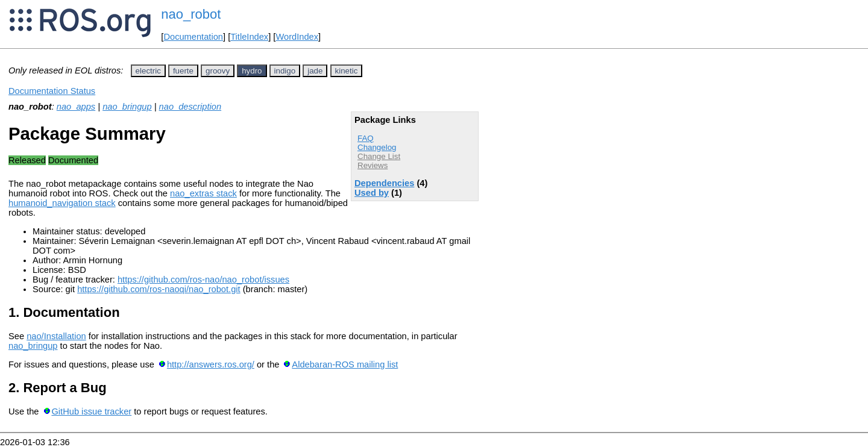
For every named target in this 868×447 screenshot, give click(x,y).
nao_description (190, 107)
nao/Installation (56, 336)
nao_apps (76, 107)
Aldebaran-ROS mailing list (345, 364)
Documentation (193, 37)
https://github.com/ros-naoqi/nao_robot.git (159, 289)
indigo (285, 71)
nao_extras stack (203, 193)
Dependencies (384, 183)
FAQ (366, 138)
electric (148, 71)
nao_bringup (127, 107)
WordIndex (297, 37)
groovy (218, 71)
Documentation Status (52, 91)
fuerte (183, 71)
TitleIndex (249, 37)
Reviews (373, 165)
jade (315, 71)
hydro (252, 71)
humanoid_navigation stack (62, 203)
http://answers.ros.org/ (211, 364)
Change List (379, 156)
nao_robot (191, 14)
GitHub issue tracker (91, 411)
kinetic (347, 71)
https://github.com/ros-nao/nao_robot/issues (203, 280)
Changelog (377, 147)
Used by (372, 193)
